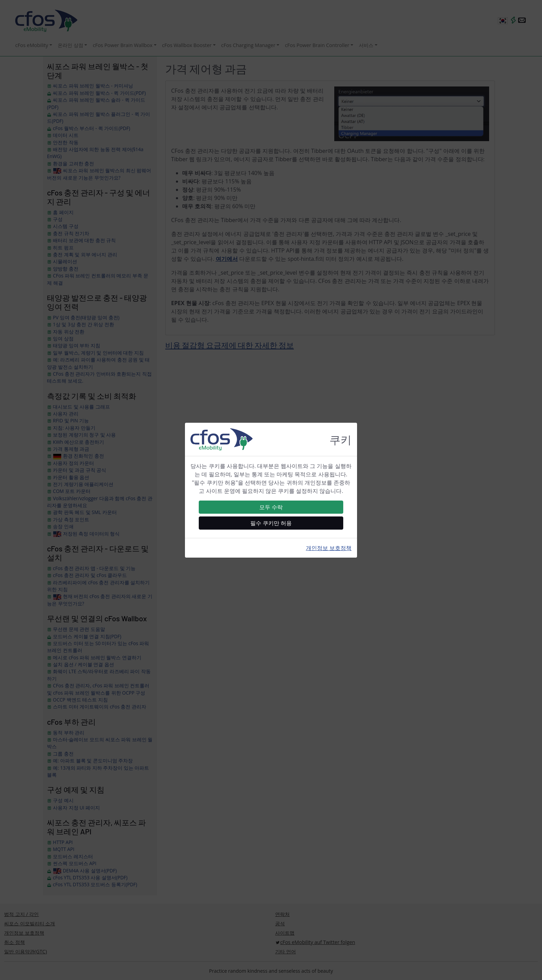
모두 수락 (271, 507)
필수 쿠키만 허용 (271, 523)
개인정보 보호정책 (329, 548)
